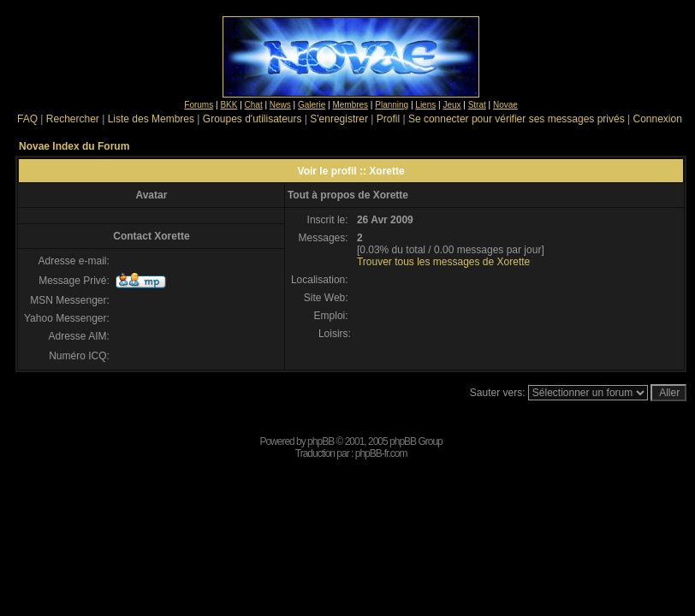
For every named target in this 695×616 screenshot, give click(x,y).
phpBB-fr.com (381, 453)
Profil (388, 119)
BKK (229, 105)
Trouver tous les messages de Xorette (443, 262)
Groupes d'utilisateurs (252, 119)
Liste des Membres (151, 119)
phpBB (321, 441)
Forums (199, 105)
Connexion (657, 119)
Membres (350, 105)
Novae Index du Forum (74, 146)
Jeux (451, 105)
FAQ (27, 119)
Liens (425, 105)
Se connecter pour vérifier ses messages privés (517, 119)
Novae (505, 105)
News (280, 105)
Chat (254, 105)
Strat (477, 105)
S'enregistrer (339, 119)
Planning (392, 105)
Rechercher (73, 119)
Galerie (312, 105)
